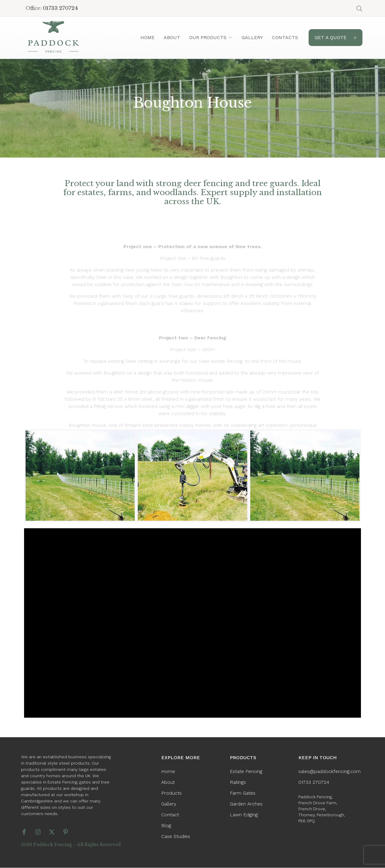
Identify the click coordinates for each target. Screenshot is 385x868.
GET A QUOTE (336, 37)
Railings (238, 782)
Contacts (285, 37)
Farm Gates (243, 793)
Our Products (208, 37)
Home (148, 37)
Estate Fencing (246, 771)
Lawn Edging (244, 815)
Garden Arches (246, 804)
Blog (166, 825)
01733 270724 (314, 782)
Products (171, 793)
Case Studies (176, 836)
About (172, 37)
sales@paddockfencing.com (330, 771)
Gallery (252, 37)
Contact (170, 815)
